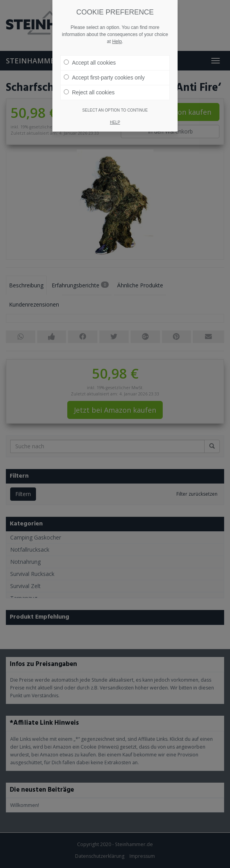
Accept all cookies (90, 63)
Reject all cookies (89, 92)
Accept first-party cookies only (104, 78)
